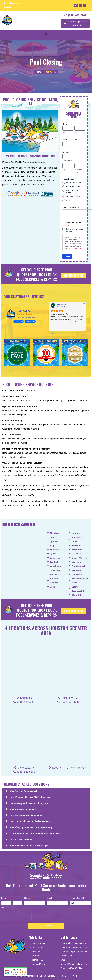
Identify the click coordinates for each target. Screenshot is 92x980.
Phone (65, 140)
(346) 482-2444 (75, 968)
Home (38, 72)
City (64, 170)
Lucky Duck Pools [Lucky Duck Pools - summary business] (25, 311)
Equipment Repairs (73, 187)
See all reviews (19, 321)
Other (68, 200)
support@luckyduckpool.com (74, 964)
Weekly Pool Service (74, 183)
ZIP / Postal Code (79, 171)
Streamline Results (49, 976)
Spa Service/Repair (73, 197)
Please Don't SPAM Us (71, 207)
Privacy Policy (77, 248)
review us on (29, 321)
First (64, 133)
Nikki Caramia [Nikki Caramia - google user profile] (62, 304)
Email (77, 140)
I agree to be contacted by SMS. (75, 230)
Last (76, 133)
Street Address (67, 161)
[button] (46, 34)
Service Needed (77, 898)
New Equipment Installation (72, 192)
